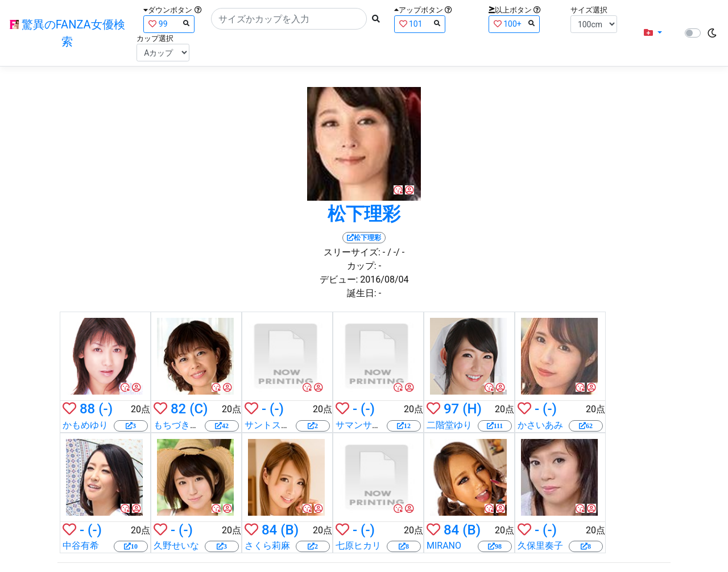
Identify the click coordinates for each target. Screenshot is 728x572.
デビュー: (339, 279)
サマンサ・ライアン (377, 425)
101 (420, 24)
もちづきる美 (181, 425)
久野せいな (176, 546)
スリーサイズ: (352, 252)
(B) (289, 530)
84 (269, 530)
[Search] (289, 19)
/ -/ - (396, 252)
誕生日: (362, 293)
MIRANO (444, 546)
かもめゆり (85, 425)
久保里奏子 (540, 546)
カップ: (362, 266)
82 (178, 409)
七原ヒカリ (358, 546)
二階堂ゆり (449, 425)
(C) (198, 409)
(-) (106, 409)
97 (451, 409)
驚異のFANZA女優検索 (67, 33)
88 (87, 409)
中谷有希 (81, 546)
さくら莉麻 (267, 546)
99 (169, 24)
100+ (514, 24)
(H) (472, 409)
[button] (653, 33)
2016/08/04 (384, 279)
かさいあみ (540, 425)
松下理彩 (364, 214)
